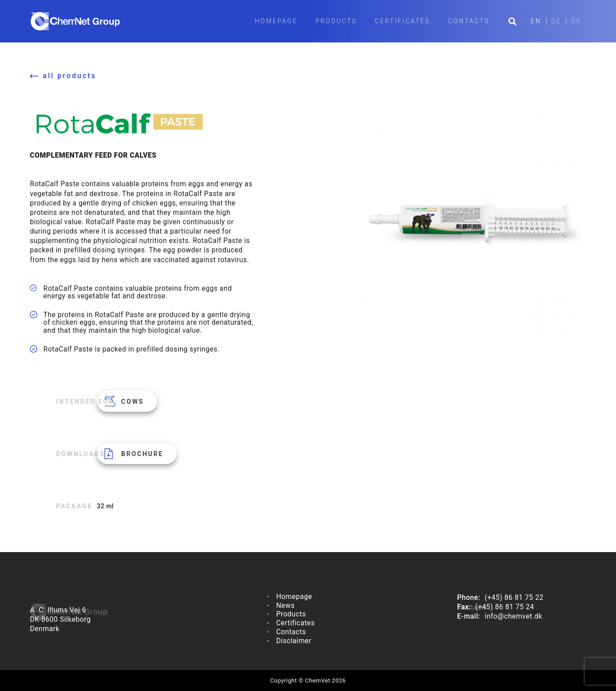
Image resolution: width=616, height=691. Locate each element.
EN (536, 21)
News (285, 605)
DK (576, 21)
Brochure (143, 454)
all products (70, 76)
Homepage (276, 21)
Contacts (469, 21)
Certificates (403, 21)
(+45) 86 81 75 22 (514, 597)
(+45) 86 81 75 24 (505, 607)
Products (336, 21)
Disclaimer (294, 641)
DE (556, 21)
